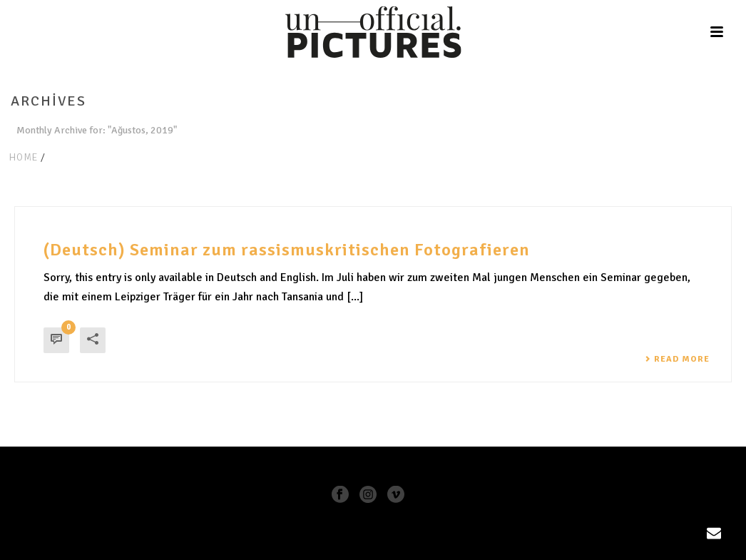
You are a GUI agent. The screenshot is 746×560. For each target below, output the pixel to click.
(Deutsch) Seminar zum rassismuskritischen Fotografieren (287, 250)
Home (23, 157)
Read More (677, 360)
